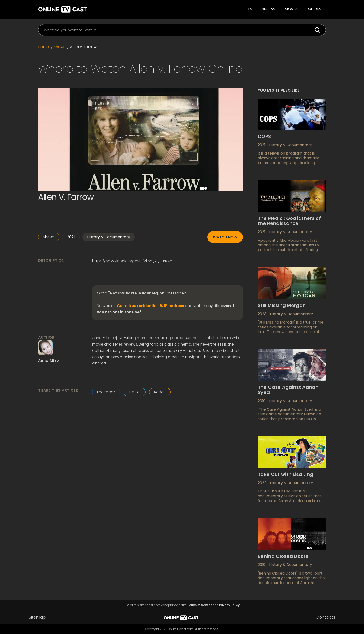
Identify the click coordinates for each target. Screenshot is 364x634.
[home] (102, 9)
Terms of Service (200, 605)
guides (315, 9)
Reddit (160, 392)
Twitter (135, 392)
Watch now (225, 237)
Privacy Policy (229, 605)
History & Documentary (109, 237)
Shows (269, 9)
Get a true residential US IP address (151, 306)
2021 (71, 237)
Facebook (106, 392)
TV (250, 9)
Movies (292, 9)
